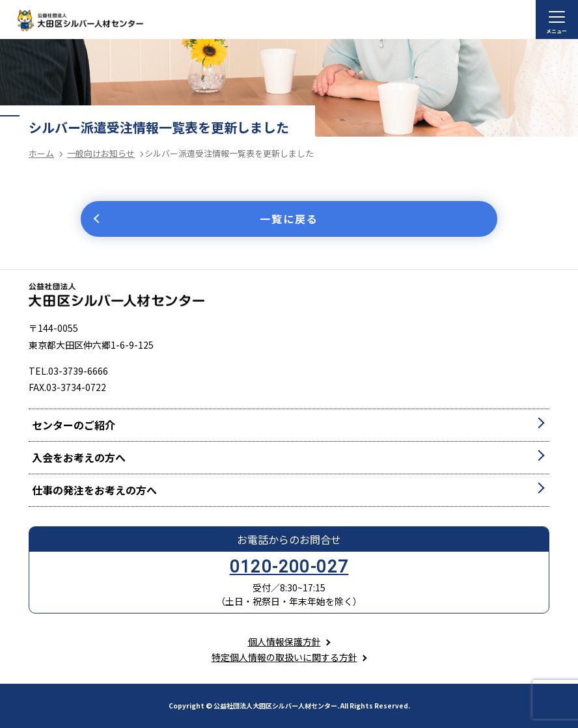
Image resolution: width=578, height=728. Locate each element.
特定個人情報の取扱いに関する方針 (284, 657)
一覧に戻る (289, 219)
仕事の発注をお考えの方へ (94, 490)
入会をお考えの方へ (79, 457)
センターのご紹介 (74, 425)
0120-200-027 (289, 567)
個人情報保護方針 (284, 641)
